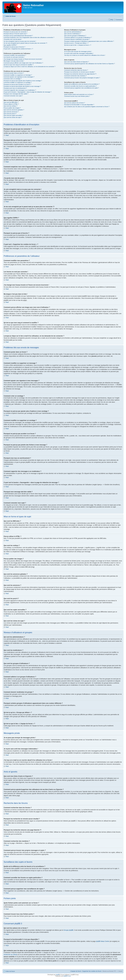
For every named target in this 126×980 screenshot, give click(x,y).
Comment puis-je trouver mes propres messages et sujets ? (82, 78)
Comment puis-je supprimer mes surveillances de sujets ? (82, 88)
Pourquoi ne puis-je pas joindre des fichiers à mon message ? (22, 86)
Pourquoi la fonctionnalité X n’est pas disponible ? (79, 105)
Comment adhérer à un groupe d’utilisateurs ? (78, 37)
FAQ (112, 20)
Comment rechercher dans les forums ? (76, 70)
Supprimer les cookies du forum (92, 971)
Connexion (119, 20)
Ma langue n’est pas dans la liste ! (14, 61)
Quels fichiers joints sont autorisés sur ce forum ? (79, 94)
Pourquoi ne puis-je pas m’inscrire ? (14, 47)
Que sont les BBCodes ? (11, 102)
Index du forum (11, 16)
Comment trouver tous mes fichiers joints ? (77, 96)
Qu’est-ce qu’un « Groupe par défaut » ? (76, 43)
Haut (7, 135)
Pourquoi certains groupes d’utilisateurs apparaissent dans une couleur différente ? (89, 41)
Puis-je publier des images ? (12, 108)
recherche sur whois (10, 954)
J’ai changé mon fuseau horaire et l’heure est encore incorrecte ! (23, 59)
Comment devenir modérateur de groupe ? (77, 39)
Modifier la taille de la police (121, 16)
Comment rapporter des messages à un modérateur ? (20, 90)
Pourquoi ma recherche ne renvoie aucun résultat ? (80, 72)
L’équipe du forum (76, 971)
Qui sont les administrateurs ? (73, 32)
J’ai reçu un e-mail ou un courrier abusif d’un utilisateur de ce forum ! (85, 55)
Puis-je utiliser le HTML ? (11, 104)
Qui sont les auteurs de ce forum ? (75, 103)
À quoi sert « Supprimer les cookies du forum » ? (18, 49)
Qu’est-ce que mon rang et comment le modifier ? (19, 65)
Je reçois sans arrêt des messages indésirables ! (79, 53)
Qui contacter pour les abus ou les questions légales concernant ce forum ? (87, 107)
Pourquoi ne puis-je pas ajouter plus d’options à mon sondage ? (23, 81)
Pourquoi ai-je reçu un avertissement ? (15, 88)
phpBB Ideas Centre (103, 941)
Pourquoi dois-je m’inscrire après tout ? (15, 34)
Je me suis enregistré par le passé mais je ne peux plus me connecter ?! (25, 43)
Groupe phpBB (68, 930)
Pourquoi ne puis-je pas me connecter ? (16, 32)
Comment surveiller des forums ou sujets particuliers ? (81, 86)
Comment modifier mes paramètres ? (15, 55)
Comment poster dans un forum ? (14, 73)
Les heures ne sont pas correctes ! (14, 57)
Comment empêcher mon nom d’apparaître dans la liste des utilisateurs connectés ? (29, 37)
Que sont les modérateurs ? (73, 34)
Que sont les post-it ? (10, 114)
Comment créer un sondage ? (13, 79)
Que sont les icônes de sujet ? (13, 117)
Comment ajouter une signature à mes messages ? (19, 77)
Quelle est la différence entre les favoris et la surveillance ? (82, 84)
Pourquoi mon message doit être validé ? (16, 94)
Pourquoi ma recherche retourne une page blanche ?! (80, 74)
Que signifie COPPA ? (10, 45)
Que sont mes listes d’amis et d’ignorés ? (77, 62)
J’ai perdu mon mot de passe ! (13, 39)
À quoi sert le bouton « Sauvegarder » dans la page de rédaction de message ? (28, 92)
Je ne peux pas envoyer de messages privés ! (78, 51)
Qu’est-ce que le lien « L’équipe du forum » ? (78, 45)
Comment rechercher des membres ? (75, 76)
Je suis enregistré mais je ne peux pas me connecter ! (20, 41)
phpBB (58, 975)
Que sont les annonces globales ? (14, 110)
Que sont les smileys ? (11, 106)
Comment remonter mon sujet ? (13, 96)
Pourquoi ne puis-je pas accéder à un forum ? (17, 84)
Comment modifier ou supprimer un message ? (18, 75)
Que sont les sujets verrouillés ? (13, 115)
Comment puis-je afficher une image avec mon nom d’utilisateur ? (23, 63)
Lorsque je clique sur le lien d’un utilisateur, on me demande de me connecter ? (29, 67)
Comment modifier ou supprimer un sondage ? (18, 83)
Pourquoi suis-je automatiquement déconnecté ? (18, 36)
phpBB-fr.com (67, 976)
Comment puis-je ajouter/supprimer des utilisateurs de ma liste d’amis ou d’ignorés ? (90, 64)
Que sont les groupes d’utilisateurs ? (75, 36)
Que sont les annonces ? (11, 112)
